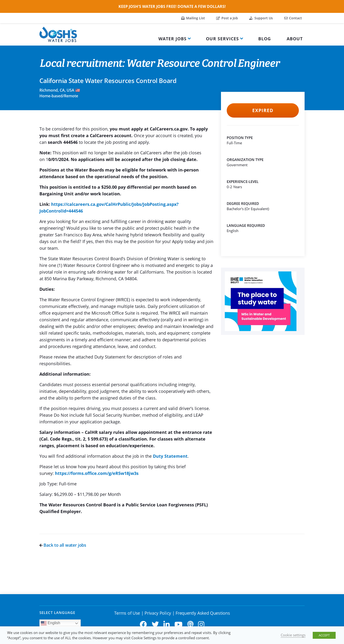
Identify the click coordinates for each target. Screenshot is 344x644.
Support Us (261, 18)
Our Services (222, 39)
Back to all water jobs (63, 545)
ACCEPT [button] (324, 635)
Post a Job (227, 18)
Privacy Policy (158, 613)
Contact (293, 18)
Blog (265, 39)
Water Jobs (172, 39)
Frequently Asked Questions (203, 613)
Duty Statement (170, 456)
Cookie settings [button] (293, 635)
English (51, 623)
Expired (263, 110)
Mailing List (193, 18)
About (295, 39)
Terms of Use (127, 613)
